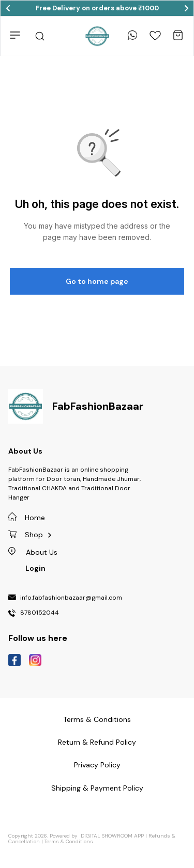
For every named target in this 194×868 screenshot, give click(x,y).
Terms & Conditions (69, 841)
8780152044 (40, 613)
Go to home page (97, 281)
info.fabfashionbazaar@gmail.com (71, 598)
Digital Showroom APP (112, 836)
